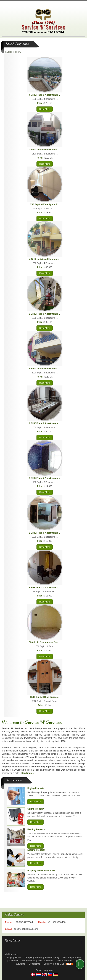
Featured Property (13, 52)
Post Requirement (72, 958)
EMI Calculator (46, 961)
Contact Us (34, 964)
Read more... (28, 773)
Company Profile (33, 958)
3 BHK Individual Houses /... (45, 150)
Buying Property (36, 788)
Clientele (14, 961)
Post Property (52, 958)
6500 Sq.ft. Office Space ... (45, 697)
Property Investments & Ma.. (42, 871)
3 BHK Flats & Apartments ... (45, 314)
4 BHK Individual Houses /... (45, 259)
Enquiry (48, 964)
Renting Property (36, 829)
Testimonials (28, 961)
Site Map (60, 964)
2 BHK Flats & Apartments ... (45, 533)
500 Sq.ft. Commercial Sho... (45, 642)
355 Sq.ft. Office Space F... (45, 204)
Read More (45, 109)
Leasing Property (36, 850)
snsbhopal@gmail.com (26, 929)
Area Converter (64, 961)
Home (18, 958)
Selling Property (36, 809)
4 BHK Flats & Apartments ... (45, 95)
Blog (9, 958)
